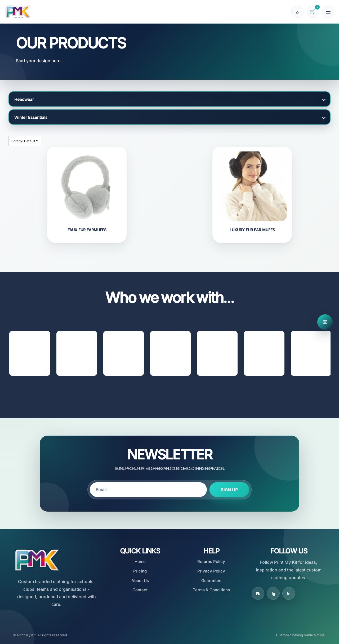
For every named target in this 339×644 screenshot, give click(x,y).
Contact (140, 590)
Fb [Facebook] (258, 594)
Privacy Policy (211, 571)
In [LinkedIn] (289, 594)
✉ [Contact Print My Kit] (325, 322)
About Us (140, 581)
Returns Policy (211, 562)
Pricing (140, 571)
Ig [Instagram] (273, 594)
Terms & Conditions (211, 590)
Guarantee (211, 581)
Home (140, 562)
